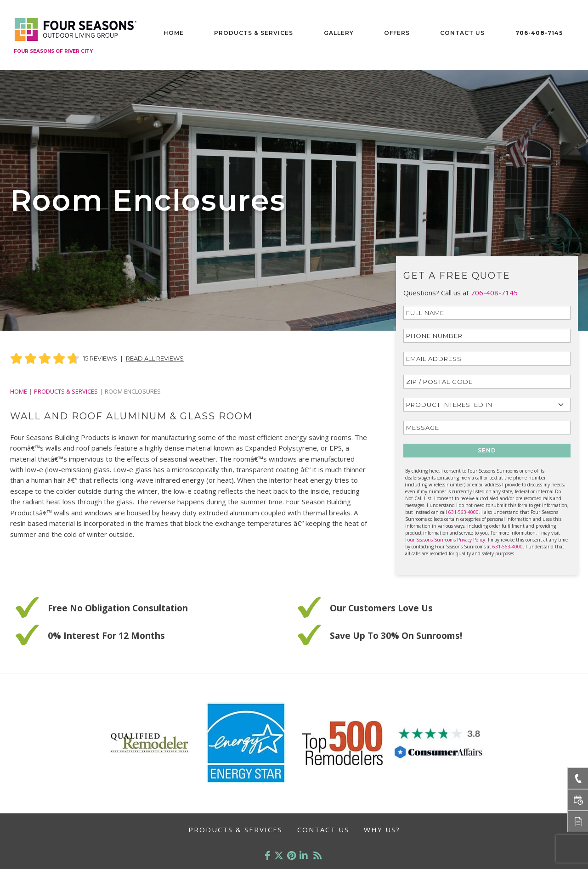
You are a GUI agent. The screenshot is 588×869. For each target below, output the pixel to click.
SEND (487, 450)
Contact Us (462, 33)
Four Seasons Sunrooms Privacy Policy (445, 540)
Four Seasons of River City (53, 51)
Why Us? (382, 829)
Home (174, 33)
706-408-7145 (539, 33)
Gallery (339, 33)
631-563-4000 (464, 512)
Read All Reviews (155, 358)
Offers (397, 33)
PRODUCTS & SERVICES (66, 391)
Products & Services (254, 33)
